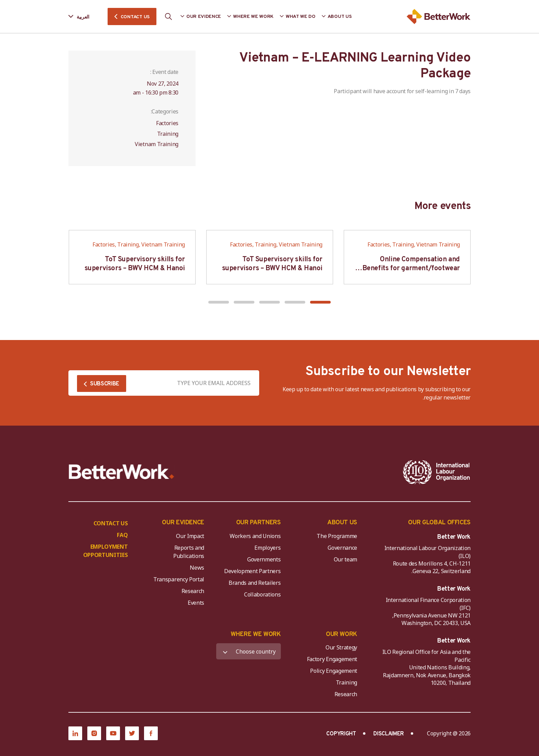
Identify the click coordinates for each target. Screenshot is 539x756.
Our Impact (190, 536)
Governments (264, 559)
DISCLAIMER (389, 734)
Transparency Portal (179, 579)
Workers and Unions (255, 536)
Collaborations (262, 594)
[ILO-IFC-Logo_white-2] (437, 472)
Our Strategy (341, 647)
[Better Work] (122, 472)
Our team (345, 559)
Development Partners (252, 571)
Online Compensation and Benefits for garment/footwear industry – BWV (411, 269)
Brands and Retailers (255, 583)
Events (196, 603)
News (197, 568)
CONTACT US (135, 17)
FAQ (122, 535)
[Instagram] (94, 733)
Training (346, 682)
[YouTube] (113, 733)
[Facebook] (151, 733)
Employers (267, 548)
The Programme (337, 536)
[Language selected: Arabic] (84, 17)
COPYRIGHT (341, 734)
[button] (320, 302)
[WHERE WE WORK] (249, 651)
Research (193, 591)
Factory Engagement (332, 659)
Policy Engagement (332, 671)
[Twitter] (132, 733)
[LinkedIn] (75, 733)
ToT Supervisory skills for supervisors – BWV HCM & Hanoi (272, 264)
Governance (342, 548)
